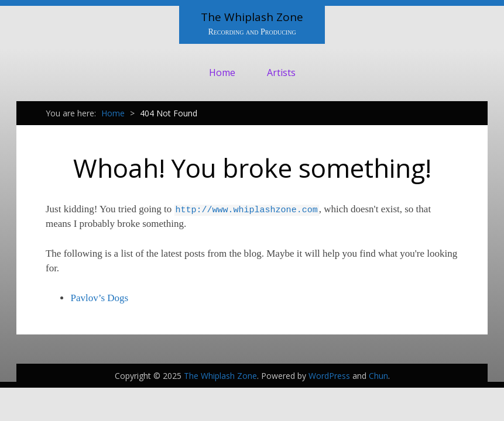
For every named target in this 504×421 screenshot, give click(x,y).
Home (222, 73)
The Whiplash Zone (252, 17)
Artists (281, 73)
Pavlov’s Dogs (99, 298)
